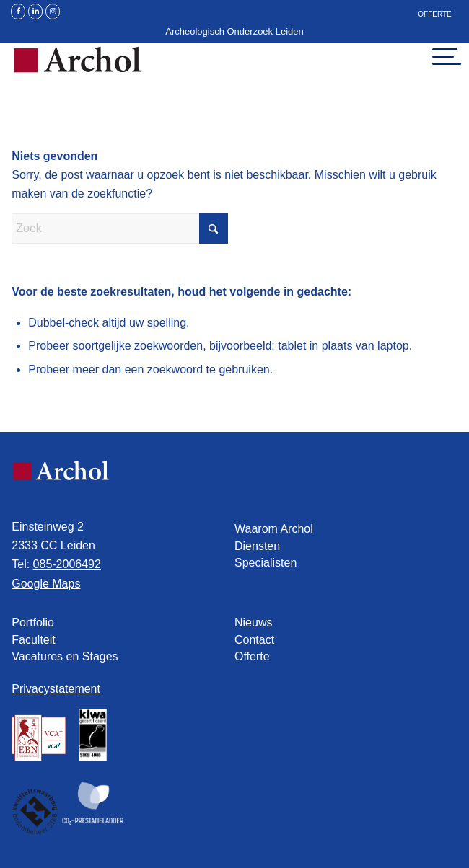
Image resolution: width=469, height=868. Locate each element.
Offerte (434, 14)
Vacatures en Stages (65, 656)
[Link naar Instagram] (53, 12)
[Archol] (190, 71)
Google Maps (46, 584)
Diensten (257, 546)
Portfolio (33, 623)
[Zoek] (120, 229)
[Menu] (438, 56)
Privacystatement (56, 689)
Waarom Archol (274, 529)
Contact (254, 640)
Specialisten (266, 563)
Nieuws (253, 623)
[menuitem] (434, 16)
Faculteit (33, 640)
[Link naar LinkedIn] (35, 12)
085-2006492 (67, 564)
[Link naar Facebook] (18, 12)
